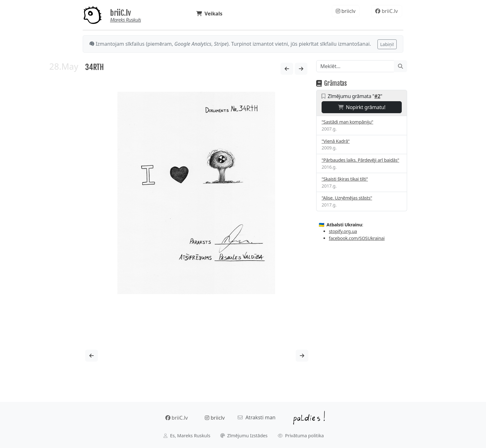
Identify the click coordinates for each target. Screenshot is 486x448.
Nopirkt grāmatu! (362, 107)
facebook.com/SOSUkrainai (357, 238)
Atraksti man (257, 417)
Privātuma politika (301, 436)
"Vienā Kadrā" (336, 141)
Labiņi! (387, 44)
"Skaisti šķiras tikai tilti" (345, 179)
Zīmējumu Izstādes (244, 436)
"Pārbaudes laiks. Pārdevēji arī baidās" (360, 160)
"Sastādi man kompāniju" (347, 122)
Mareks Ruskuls (126, 20)
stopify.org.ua (343, 231)
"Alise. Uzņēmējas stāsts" (347, 198)
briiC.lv (121, 13)
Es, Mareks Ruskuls (187, 436)
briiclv (346, 11)
